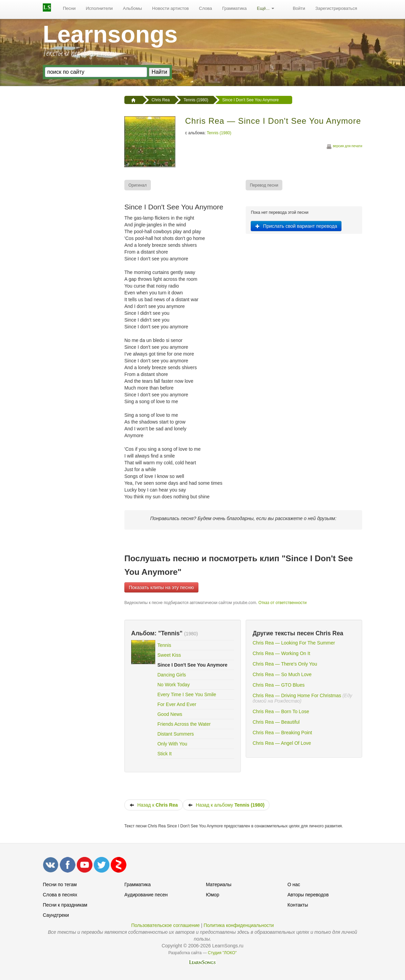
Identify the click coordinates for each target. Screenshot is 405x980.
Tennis (164, 645)
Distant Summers (175, 734)
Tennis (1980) (219, 133)
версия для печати (344, 147)
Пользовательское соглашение (165, 925)
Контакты (298, 905)
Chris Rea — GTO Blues (278, 685)
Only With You (172, 744)
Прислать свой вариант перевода (296, 226)
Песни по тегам (60, 884)
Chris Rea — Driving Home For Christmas (297, 695)
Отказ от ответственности (282, 603)
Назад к (154, 805)
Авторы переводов (308, 895)
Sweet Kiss (169, 655)
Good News (170, 714)
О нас (294, 884)
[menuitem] (69, 8)
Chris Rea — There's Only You (285, 664)
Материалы (219, 884)
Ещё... (266, 8)
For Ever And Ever (177, 704)
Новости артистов (171, 8)
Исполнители (99, 8)
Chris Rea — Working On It (281, 653)
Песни (69, 8)
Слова (206, 8)
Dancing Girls (172, 675)
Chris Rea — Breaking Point (282, 733)
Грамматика (234, 8)
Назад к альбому (226, 805)
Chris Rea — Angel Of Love (282, 743)
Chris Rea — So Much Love (282, 674)
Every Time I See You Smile (187, 694)
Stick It (164, 754)
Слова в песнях (60, 895)
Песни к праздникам (65, 905)
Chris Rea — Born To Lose (281, 711)
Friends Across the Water (184, 724)
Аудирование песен (146, 895)
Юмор (213, 895)
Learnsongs (110, 34)
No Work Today (173, 685)
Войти (299, 8)
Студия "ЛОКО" (222, 953)
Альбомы (133, 8)
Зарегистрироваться (336, 8)
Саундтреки (56, 915)
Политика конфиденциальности (239, 925)
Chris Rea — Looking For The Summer (294, 643)
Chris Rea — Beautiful (276, 722)
